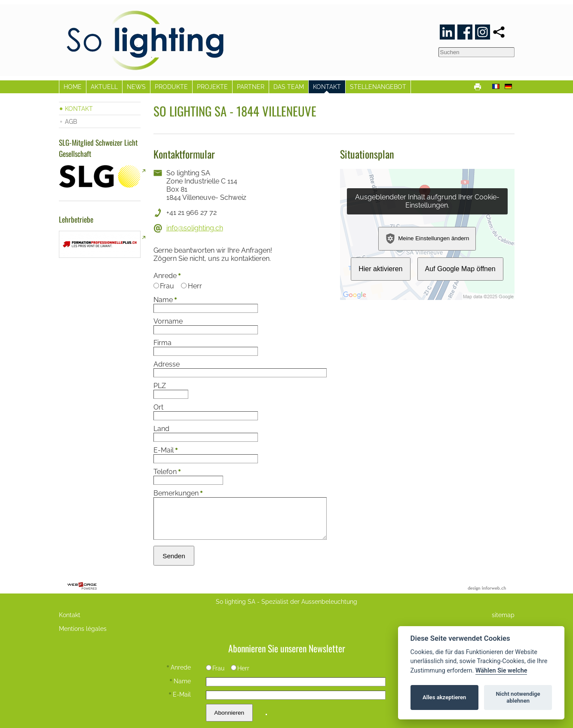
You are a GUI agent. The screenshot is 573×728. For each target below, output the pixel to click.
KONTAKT (327, 87)
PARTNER (251, 87)
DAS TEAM (289, 87)
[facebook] (465, 32)
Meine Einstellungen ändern (427, 239)
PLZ (160, 386)
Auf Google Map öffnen (460, 269)
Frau (164, 286)
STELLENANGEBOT (378, 87)
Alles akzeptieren (444, 697)
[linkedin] (447, 32)
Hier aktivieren (380, 269)
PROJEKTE (212, 87)
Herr (192, 286)
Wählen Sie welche (501, 671)
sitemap (503, 615)
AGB (71, 121)
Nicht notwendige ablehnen (518, 697)
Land (161, 429)
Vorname (168, 321)
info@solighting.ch (195, 228)
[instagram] (483, 32)
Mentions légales (83, 629)
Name (165, 300)
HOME (73, 87)
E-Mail (165, 450)
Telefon (167, 472)
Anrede (167, 276)
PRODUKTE (171, 87)
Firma (162, 343)
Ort (158, 407)
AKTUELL (104, 87)
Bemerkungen (178, 493)
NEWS (136, 87)
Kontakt (70, 615)
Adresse (167, 364)
